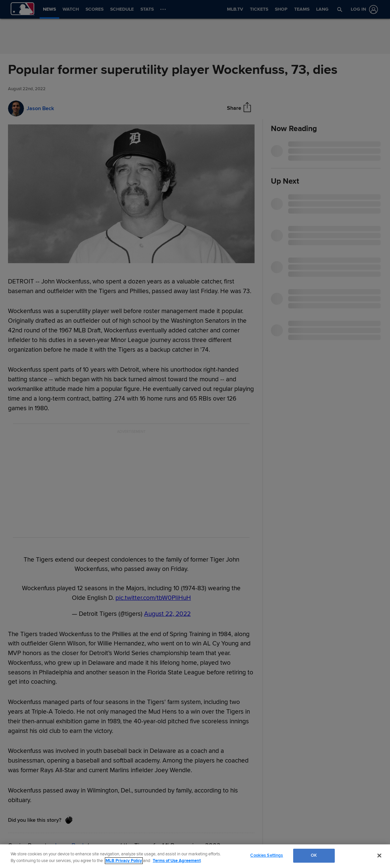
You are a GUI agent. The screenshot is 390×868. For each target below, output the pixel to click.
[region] (195, 856)
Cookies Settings (267, 855)
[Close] (379, 855)
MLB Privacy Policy (124, 861)
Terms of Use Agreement (177, 861)
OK (314, 855)
